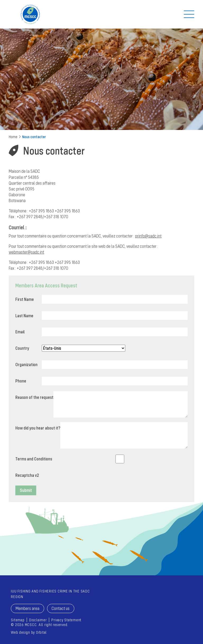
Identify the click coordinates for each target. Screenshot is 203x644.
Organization (26, 365)
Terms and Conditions (34, 459)
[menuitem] (18, 620)
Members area (27, 608)
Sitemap (18, 620)
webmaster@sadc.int (26, 252)
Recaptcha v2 (27, 475)
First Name (25, 299)
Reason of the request (34, 397)
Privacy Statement (66, 620)
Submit (26, 490)
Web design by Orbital (29, 632)
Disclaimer (38, 620)
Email (20, 332)
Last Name (24, 316)
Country (22, 348)
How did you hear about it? (38, 428)
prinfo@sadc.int (148, 236)
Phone (21, 381)
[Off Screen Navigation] (189, 14)
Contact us (61, 608)
